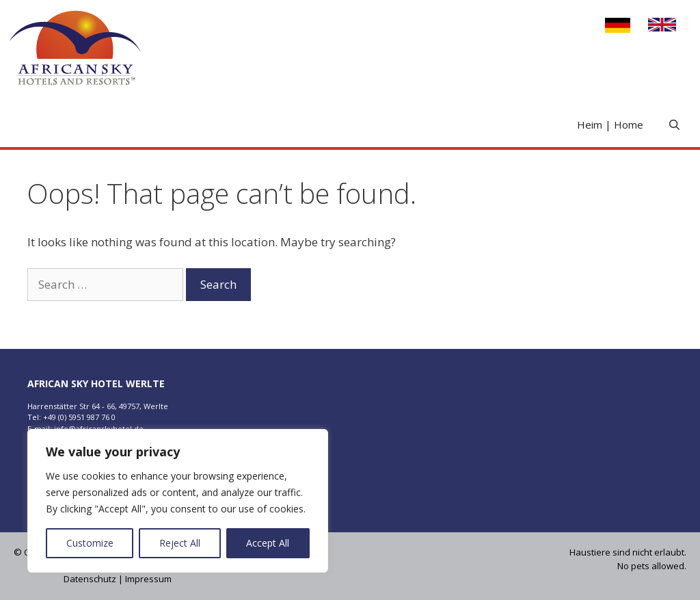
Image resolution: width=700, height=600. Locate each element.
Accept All (268, 543)
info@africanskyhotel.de (99, 429)
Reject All (180, 543)
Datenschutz (90, 579)
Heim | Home (610, 125)
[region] (178, 501)
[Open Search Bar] (674, 125)
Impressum (148, 579)
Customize (90, 543)
